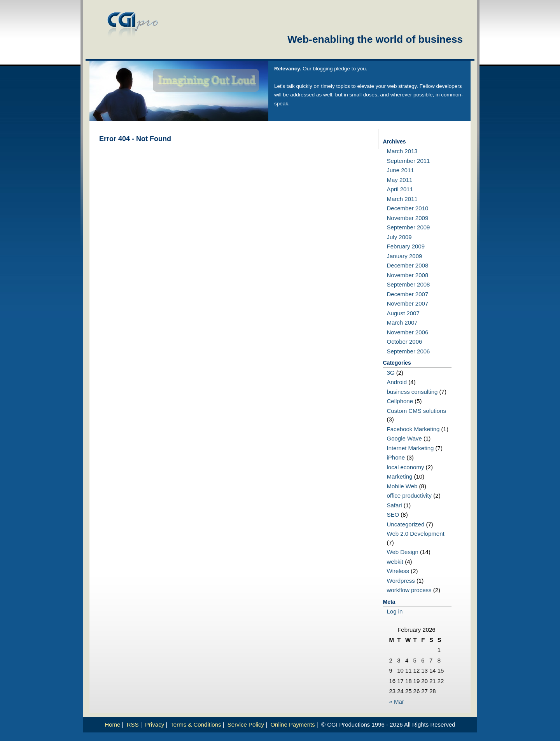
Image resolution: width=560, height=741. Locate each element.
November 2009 (408, 218)
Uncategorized (406, 524)
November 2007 (408, 303)
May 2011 (400, 180)
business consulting (412, 392)
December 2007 (408, 294)
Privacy (155, 724)
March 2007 (402, 322)
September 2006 (409, 351)
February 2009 (406, 246)
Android (397, 382)
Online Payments (292, 724)
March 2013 (402, 151)
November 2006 (408, 332)
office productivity (409, 495)
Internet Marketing (410, 448)
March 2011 (402, 199)
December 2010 (408, 208)
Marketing (400, 476)
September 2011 (409, 161)
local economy (406, 467)
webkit (395, 562)
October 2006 (405, 342)
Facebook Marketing (413, 429)
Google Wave (404, 438)
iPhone (396, 457)
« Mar (397, 702)
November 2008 (408, 275)
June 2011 (401, 170)
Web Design (403, 552)
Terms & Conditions (196, 724)
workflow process (409, 590)
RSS (133, 724)
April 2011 (400, 189)
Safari (395, 505)
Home (112, 724)
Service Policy (246, 724)
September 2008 (409, 284)
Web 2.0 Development (416, 534)
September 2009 (409, 227)
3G (391, 373)
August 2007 (403, 313)
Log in (395, 611)
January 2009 (405, 256)
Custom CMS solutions (417, 411)
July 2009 (399, 237)
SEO (393, 515)
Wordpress (401, 581)
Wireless (398, 571)
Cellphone (400, 401)
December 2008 (408, 265)
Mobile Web (402, 486)
